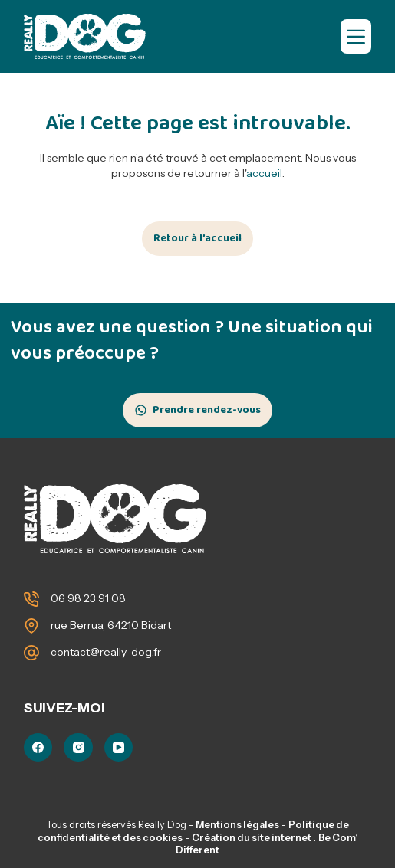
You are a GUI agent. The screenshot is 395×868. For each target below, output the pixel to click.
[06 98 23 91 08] (31, 599)
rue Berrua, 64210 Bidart (111, 625)
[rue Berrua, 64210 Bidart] (31, 626)
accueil (264, 173)
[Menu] (356, 36)
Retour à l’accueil (197, 238)
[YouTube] (119, 748)
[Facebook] (38, 748)
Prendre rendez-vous (207, 410)
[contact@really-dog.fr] (31, 653)
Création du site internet (252, 838)
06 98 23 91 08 (88, 598)
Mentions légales (237, 825)
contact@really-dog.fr (106, 652)
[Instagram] (78, 748)
